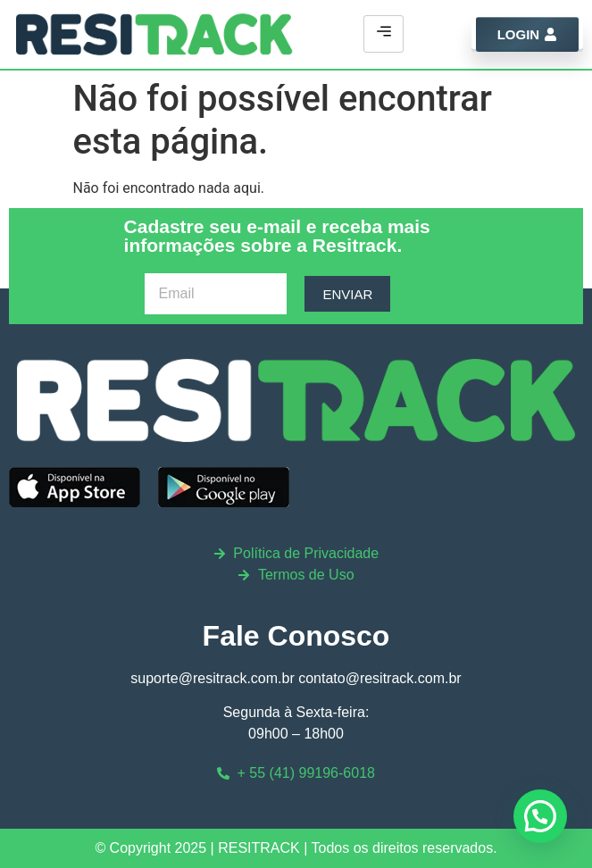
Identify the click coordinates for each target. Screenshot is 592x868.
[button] (540, 816)
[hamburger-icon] (384, 34)
